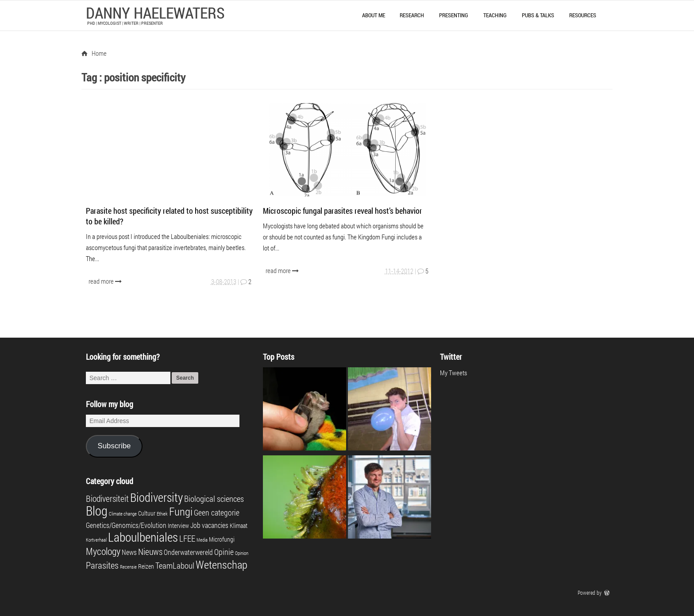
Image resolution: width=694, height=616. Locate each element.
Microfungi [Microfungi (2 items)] (222, 539)
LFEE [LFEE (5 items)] (187, 538)
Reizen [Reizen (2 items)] (146, 566)
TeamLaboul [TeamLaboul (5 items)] (175, 565)
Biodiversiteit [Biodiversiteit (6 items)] (107, 498)
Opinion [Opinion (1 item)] (242, 553)
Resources (583, 15)
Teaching (495, 15)
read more (106, 281)
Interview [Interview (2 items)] (178, 526)
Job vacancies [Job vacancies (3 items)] (209, 525)
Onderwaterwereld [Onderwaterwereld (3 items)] (188, 552)
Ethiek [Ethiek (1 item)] (162, 514)
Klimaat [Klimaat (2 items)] (239, 526)
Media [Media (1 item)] (202, 540)
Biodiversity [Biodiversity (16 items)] (156, 497)
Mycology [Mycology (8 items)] (103, 551)
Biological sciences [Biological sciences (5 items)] (214, 499)
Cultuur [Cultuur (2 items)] (147, 513)
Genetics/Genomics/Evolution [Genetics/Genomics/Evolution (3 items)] (126, 525)
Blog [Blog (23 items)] (97, 510)
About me (374, 15)
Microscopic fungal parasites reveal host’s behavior (343, 211)
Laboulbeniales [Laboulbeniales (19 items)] (143, 537)
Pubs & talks (538, 15)
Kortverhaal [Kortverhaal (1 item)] (96, 540)
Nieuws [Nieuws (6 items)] (150, 551)
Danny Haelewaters (155, 12)
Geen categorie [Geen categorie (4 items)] (217, 513)
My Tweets (453, 373)
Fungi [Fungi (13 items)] (181, 511)
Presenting (454, 15)
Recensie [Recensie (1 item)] (128, 567)
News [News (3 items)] (129, 552)
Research (412, 15)
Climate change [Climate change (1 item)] (123, 514)
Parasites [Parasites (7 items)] (102, 565)
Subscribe (114, 446)
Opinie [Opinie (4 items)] (224, 552)
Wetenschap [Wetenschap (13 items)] (222, 564)
